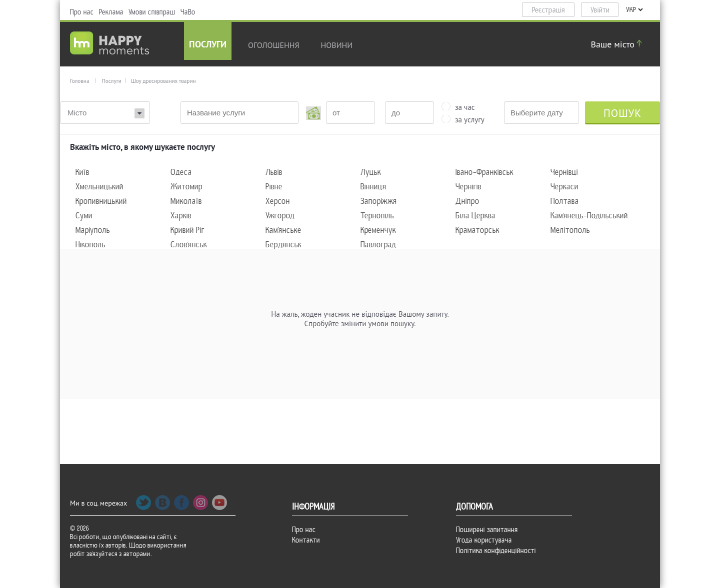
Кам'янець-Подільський (589, 216)
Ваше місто (618, 44)
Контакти (306, 540)
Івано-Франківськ (484, 172)
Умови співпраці (152, 12)
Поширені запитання (487, 530)
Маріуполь (93, 230)
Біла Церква (475, 216)
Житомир (186, 187)
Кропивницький (101, 201)
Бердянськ (283, 245)
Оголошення (274, 45)
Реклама (111, 12)
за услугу (470, 119)
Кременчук (378, 230)
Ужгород (280, 216)
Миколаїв (186, 201)
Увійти (600, 10)
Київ (82, 172)
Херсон (278, 201)
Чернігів (468, 187)
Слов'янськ (189, 245)
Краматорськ (477, 230)
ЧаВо (188, 12)
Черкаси (564, 187)
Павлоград (378, 245)
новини (337, 45)
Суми (84, 216)
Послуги (208, 45)
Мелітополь (570, 230)
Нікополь (90, 245)
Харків (181, 216)
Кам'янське (283, 230)
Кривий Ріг (187, 230)
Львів (274, 172)
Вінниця (373, 187)
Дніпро (467, 201)
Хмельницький (99, 187)
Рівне (274, 187)
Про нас (82, 12)
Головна (79, 81)
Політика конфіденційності (496, 551)
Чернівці (564, 172)
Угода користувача (484, 540)
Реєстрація (548, 10)
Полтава (565, 201)
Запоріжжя (379, 201)
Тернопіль (377, 216)
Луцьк (371, 172)
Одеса (181, 172)
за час (465, 106)
